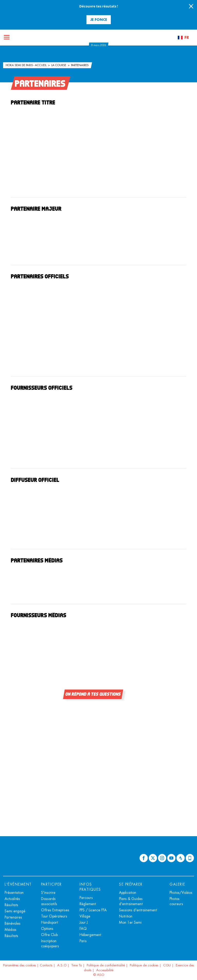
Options (47, 929)
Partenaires (80, 65)
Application (128, 893)
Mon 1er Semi (130, 922)
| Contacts (45, 965)
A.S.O (62, 965)
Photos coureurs (176, 901)
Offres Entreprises (55, 910)
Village (85, 916)
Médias (11, 930)
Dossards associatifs (49, 901)
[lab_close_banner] (191, 7)
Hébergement (90, 935)
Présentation (14, 893)
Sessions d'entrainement (138, 910)
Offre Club (49, 935)
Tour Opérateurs (54, 916)
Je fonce (99, 19)
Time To (77, 965)
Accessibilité (105, 970)
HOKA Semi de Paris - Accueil (26, 65)
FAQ (83, 929)
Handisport (50, 922)
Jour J (84, 922)
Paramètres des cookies (19, 965)
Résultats (11, 905)
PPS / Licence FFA (93, 910)
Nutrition (126, 916)
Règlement (88, 904)
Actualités (12, 899)
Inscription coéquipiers (50, 943)
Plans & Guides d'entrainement (131, 901)
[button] (185, 38)
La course (59, 65)
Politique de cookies (144, 965)
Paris (83, 941)
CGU (167, 965)
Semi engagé (15, 911)
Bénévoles (13, 923)
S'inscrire (48, 893)
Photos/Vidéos (181, 893)
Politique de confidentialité (106, 965)
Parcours (86, 898)
